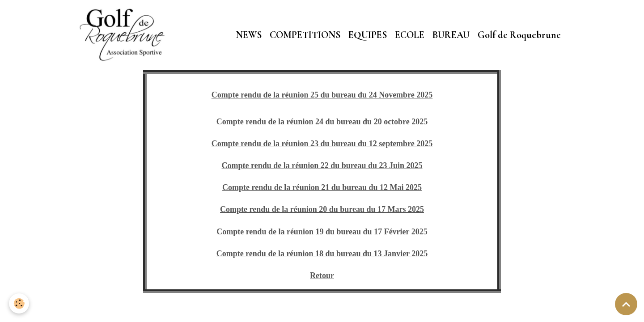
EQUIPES (368, 35)
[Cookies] (19, 303)
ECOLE (410, 35)
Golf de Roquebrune (519, 35)
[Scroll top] (626, 304)
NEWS (249, 35)
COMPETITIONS (305, 35)
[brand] (125, 35)
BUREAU (451, 35)
